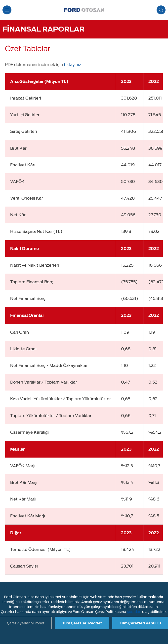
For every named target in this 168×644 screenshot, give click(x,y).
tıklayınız (72, 65)
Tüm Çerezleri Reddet (82, 623)
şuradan (134, 612)
